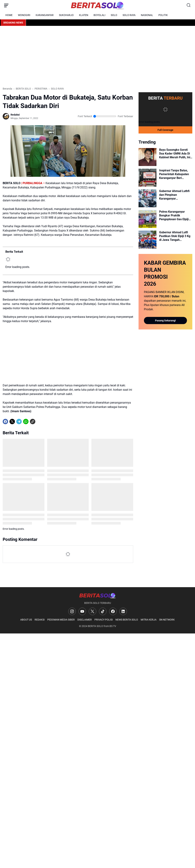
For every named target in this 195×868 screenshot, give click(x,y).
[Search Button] (189, 5)
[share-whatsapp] (39, 422)
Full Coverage (165, 130)
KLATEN (84, 15)
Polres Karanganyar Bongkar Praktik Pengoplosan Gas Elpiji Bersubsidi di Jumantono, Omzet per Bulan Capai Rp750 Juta (176, 216)
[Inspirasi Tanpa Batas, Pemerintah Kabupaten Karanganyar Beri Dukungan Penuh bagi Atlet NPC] (148, 178)
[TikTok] (103, 611)
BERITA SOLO (95, 626)
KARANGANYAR (45, 15)
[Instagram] (72, 611)
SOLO (114, 15)
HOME (9, 15)
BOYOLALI (99, 15)
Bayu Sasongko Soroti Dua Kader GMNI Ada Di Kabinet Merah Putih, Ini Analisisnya (175, 154)
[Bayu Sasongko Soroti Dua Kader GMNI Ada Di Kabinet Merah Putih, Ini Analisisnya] (148, 157)
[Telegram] (19, 422)
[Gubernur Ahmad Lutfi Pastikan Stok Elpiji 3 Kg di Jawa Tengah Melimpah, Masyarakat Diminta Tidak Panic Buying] (148, 240)
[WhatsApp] (26, 422)
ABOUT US (26, 620)
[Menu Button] (6, 5)
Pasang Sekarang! (165, 320)
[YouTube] (82, 611)
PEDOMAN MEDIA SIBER (61, 620)
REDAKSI (40, 620)
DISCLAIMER (85, 620)
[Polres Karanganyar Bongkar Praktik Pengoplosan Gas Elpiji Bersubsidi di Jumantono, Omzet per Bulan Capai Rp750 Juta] (148, 219)
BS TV (113, 626)
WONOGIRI (24, 15)
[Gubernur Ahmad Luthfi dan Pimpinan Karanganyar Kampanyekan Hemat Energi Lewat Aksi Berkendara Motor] (148, 198)
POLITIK (163, 15)
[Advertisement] (97, 56)
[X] (12, 422)
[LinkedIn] (123, 611)
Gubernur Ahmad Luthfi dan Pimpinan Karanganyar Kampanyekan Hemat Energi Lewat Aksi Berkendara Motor (174, 195)
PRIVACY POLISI (104, 620)
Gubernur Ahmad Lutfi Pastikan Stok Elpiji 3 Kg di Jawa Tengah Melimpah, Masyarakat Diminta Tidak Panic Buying (175, 236)
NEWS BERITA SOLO (127, 620)
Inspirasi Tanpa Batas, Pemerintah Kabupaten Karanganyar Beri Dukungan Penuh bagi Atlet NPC (174, 174)
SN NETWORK (167, 620)
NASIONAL (147, 15)
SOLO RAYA (129, 15)
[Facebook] (5, 422)
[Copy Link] (33, 422)
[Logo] (97, 596)
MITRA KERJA (149, 620)
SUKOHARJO (66, 15)
